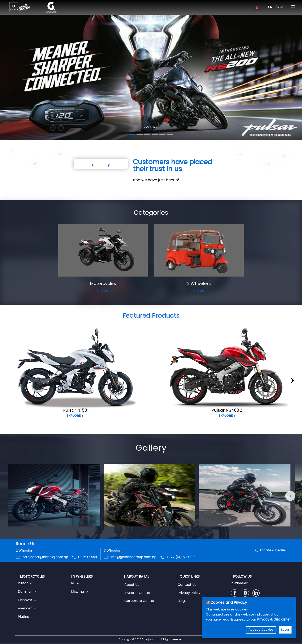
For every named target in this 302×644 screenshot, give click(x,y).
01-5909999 (88, 557)
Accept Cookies (261, 630)
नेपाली (280, 7)
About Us (132, 585)
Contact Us (187, 585)
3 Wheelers (199, 284)
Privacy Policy (189, 593)
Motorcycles (103, 284)
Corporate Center (139, 601)
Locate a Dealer (273, 551)
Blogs (182, 601)
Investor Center (137, 593)
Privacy (264, 620)
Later (285, 630)
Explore (74, 416)
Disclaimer (282, 620)
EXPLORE (151, 127)
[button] (290, 496)
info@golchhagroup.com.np (133, 557)
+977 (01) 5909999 (181, 557)
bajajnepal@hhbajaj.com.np (45, 557)
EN (270, 7)
